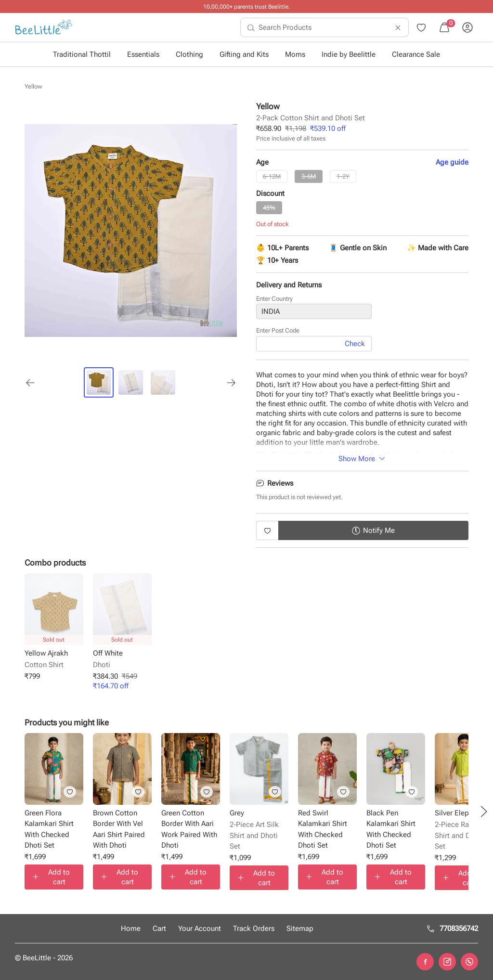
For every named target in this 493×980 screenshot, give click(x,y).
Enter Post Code (278, 331)
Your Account (200, 928)
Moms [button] (295, 54)
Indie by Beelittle (349, 54)
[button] (484, 812)
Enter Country (274, 299)
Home (131, 928)
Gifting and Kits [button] (244, 54)
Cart (159, 928)
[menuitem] (44, 27)
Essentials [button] (143, 54)
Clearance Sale (416, 54)
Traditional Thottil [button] (82, 54)
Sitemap (300, 928)
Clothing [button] (189, 54)
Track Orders (254, 928)
